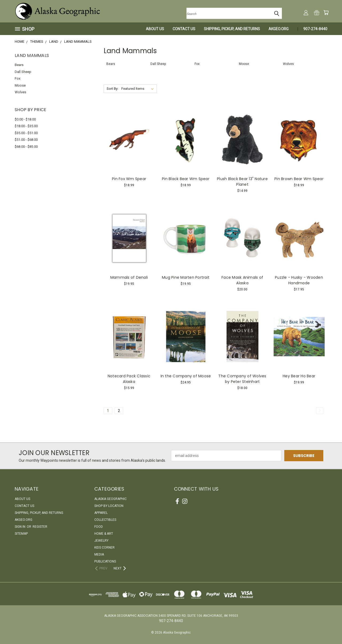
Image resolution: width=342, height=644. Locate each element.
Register (40, 527)
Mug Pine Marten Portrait (186, 277)
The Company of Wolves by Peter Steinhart (242, 379)
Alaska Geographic (110, 499)
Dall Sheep (23, 72)
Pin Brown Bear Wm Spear (299, 179)
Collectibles (105, 520)
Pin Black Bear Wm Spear (186, 179)
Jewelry (101, 541)
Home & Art (104, 534)
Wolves (20, 92)
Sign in (20, 527)
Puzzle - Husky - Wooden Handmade (299, 280)
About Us (155, 29)
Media (99, 554)
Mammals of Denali (129, 277)
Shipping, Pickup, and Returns (232, 29)
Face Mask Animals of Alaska (242, 280)
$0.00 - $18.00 (25, 119)
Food (99, 527)
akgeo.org (279, 29)
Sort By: (112, 89)
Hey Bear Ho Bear (299, 376)
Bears (19, 65)
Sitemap (21, 534)
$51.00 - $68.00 (26, 140)
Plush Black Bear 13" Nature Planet (242, 182)
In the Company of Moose (186, 376)
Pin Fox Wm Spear (129, 179)
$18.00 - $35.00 (26, 126)
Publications (105, 561)
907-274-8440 (315, 29)
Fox (18, 78)
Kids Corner (104, 548)
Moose (20, 85)
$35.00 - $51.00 (26, 133)
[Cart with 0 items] (326, 13)
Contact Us (184, 29)
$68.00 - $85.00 (26, 147)
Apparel (101, 513)
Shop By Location (109, 506)
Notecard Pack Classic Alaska (129, 379)
